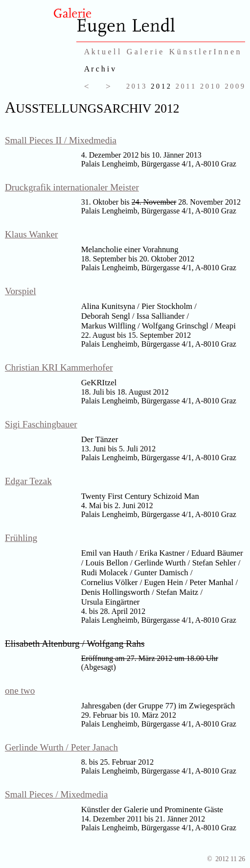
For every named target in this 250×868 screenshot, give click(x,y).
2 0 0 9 (234, 86)
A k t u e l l (102, 52)
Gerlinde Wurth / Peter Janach (61, 747)
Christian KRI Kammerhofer (59, 367)
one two (20, 691)
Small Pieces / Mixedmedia (57, 794)
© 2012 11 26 (226, 859)
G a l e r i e (145, 52)
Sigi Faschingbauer (41, 424)
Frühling (21, 538)
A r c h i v (100, 69)
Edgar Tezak (28, 481)
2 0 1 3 (136, 86)
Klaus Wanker (31, 234)
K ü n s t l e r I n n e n (205, 52)
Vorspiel (21, 291)
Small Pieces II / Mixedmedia (61, 140)
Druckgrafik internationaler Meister (72, 187)
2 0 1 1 (185, 86)
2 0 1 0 (210, 86)
